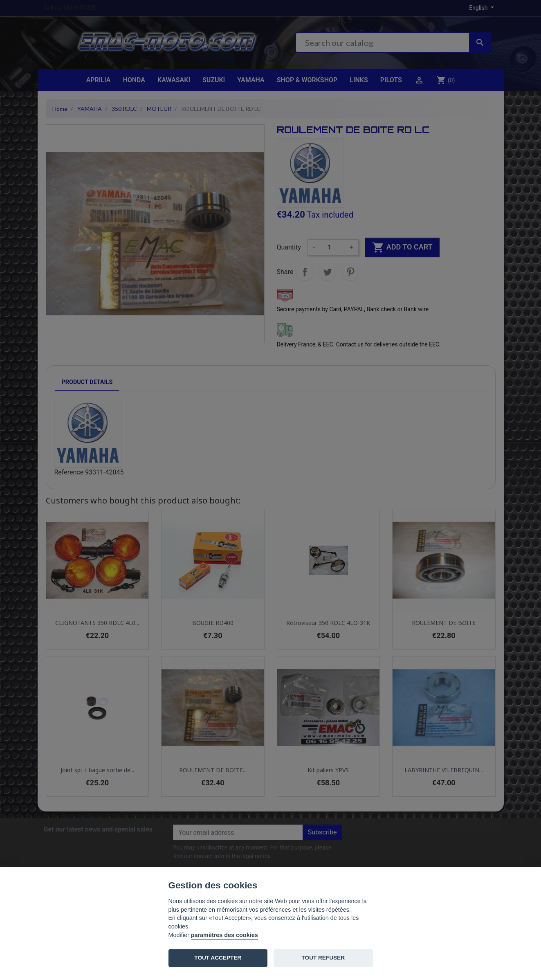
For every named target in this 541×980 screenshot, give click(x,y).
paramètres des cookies (224, 935)
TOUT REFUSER (323, 958)
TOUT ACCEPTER (218, 958)
